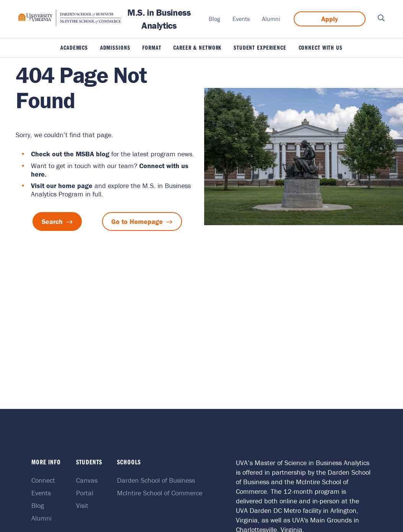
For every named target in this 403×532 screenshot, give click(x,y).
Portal (85, 493)
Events (241, 19)
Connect (46, 480)
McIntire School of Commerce (159, 493)
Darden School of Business (156, 480)
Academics (74, 47)
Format (152, 47)
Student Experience (260, 47)
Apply (330, 19)
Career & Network (197, 47)
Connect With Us (321, 47)
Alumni (271, 19)
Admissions (115, 47)
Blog (214, 19)
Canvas (88, 480)
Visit (83, 505)
